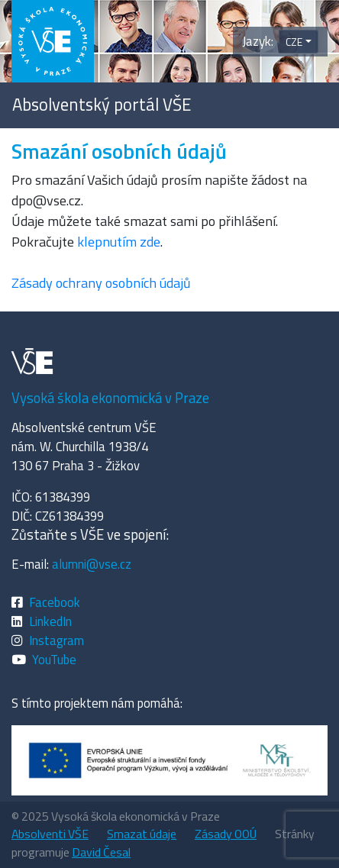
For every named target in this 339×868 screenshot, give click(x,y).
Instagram (56, 640)
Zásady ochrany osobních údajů (101, 283)
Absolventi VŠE (50, 834)
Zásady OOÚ (226, 834)
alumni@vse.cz (92, 564)
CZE (294, 42)
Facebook (55, 602)
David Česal (101, 852)
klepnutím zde (119, 242)
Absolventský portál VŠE (102, 105)
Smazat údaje (142, 834)
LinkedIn (50, 621)
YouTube (54, 659)
